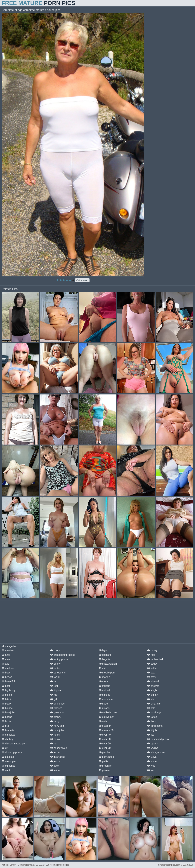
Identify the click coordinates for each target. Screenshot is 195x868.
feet (54, 686)
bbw (6, 673)
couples (8, 757)
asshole (8, 668)
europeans (58, 673)
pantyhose (106, 757)
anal (6, 655)
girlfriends (57, 704)
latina (55, 770)
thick (151, 721)
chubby (7, 739)
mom (103, 681)
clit (5, 748)
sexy (151, 677)
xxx (151, 770)
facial (55, 677)
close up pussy (12, 752)
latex (55, 766)
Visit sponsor (82, 280)
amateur (8, 650)
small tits (154, 704)
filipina (56, 690)
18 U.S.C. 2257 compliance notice (52, 865)
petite (104, 761)
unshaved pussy (158, 739)
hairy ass (57, 726)
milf (102, 668)
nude (103, 704)
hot (54, 744)
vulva (152, 757)
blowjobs (8, 713)
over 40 (105, 735)
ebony (55, 664)
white (152, 761)
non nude (106, 699)
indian (55, 752)
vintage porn (156, 752)
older (103, 721)
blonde (7, 708)
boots (6, 721)
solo (151, 708)
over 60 (105, 744)
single (152, 690)
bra (5, 726)
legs (103, 650)
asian (6, 659)
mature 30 (106, 730)
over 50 (105, 739)
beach (7, 677)
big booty (8, 690)
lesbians (105, 655)
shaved (153, 681)
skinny (152, 695)
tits (150, 735)
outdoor (105, 726)
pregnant (105, 766)
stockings (154, 713)
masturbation (108, 664)
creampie (9, 761)
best (6, 686)
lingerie (105, 659)
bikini (6, 699)
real (151, 655)
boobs (7, 717)
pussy (152, 650)
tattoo (152, 717)
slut (151, 699)
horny (55, 739)
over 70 (105, 748)
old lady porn (108, 713)
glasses (56, 708)
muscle (104, 686)
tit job (152, 730)
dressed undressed (63, 655)
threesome (155, 726)
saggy (152, 664)
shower (153, 686)
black (6, 704)
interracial (57, 757)
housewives (59, 748)
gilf (54, 699)
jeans (55, 761)
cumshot (8, 766)
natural (104, 690)
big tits (7, 695)
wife (151, 766)
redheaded (155, 659)
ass (5, 664)
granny (56, 717)
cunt (6, 770)
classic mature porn (14, 744)
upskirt (153, 744)
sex (151, 673)
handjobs (57, 730)
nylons (104, 708)
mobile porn (107, 673)
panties (105, 752)
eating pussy (59, 659)
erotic (55, 668)
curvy (55, 650)
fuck (54, 695)
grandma (57, 713)
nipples (104, 695)
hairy (55, 721)
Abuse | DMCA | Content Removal (18, 865)
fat (53, 681)
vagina (153, 748)
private (104, 770)
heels (55, 735)
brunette (8, 730)
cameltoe (8, 735)
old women (107, 717)
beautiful (8, 681)
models (105, 677)
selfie (152, 668)
